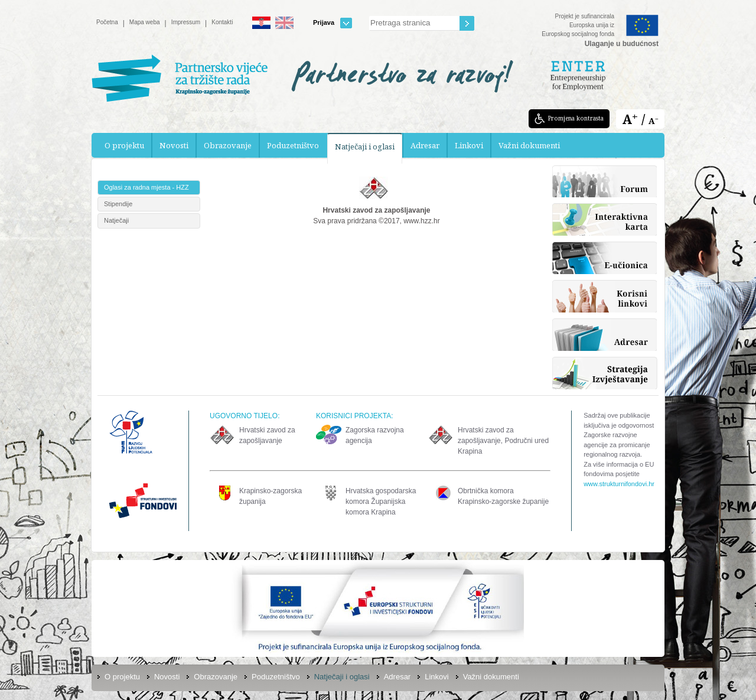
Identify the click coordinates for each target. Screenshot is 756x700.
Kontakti (222, 22)
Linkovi (469, 145)
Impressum (186, 22)
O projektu (124, 145)
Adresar (425, 145)
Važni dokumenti (529, 145)
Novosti (174, 145)
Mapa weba (145, 22)
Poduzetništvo (293, 145)
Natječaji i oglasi (365, 146)
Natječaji (116, 220)
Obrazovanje (228, 145)
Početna (107, 22)
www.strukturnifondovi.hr (619, 484)
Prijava (333, 23)
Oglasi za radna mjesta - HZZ (146, 187)
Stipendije (118, 204)
